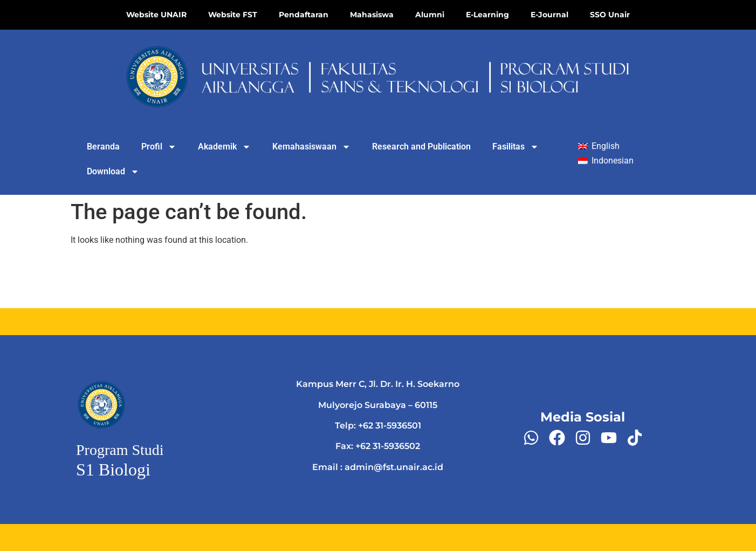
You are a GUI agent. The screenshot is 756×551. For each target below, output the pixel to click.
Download (113, 172)
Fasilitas (516, 147)
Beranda (103, 147)
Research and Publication (421, 147)
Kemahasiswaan (311, 147)
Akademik (224, 147)
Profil (159, 147)
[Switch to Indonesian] (606, 161)
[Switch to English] (599, 146)
